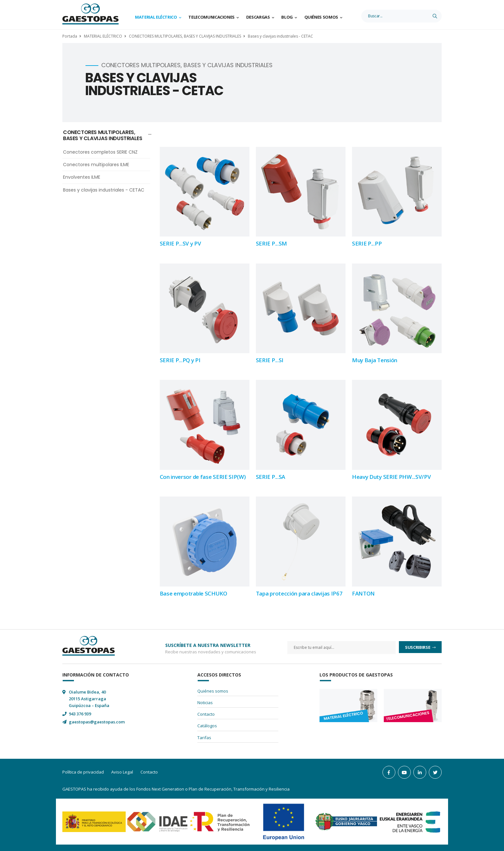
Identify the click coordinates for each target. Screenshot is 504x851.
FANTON (363, 593)
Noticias (205, 703)
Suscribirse (418, 647)
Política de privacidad (83, 772)
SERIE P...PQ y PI (180, 360)
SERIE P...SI (270, 360)
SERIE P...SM (271, 243)
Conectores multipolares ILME (96, 165)
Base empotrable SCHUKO (194, 593)
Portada (70, 36)
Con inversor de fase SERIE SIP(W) (203, 477)
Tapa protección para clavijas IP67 (299, 593)
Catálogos (207, 726)
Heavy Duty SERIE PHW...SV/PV (392, 477)
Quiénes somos (321, 17)
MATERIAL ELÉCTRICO (103, 36)
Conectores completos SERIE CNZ (100, 152)
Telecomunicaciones (212, 17)
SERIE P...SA (270, 477)
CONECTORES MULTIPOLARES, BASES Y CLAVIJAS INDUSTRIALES (185, 36)
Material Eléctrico (156, 17)
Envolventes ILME (82, 177)
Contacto (206, 714)
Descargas (258, 17)
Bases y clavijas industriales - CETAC (280, 36)
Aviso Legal (122, 772)
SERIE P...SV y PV (180, 243)
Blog (287, 17)
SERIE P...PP (367, 243)
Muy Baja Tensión (375, 360)
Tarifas (204, 738)
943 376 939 (80, 714)
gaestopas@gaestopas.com (97, 722)
